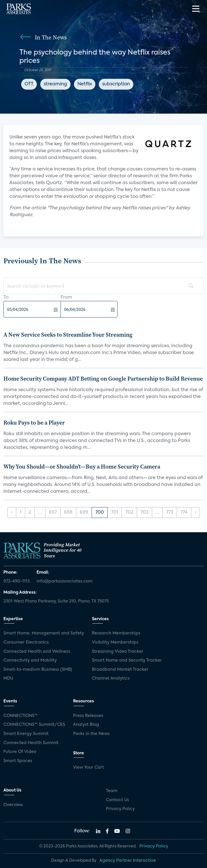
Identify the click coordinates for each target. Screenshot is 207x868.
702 (129, 513)
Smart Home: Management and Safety (44, 633)
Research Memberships (116, 633)
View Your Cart (89, 767)
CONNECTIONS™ (21, 716)
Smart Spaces (18, 761)
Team (112, 791)
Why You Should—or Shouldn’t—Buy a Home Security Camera (82, 467)
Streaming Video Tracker (118, 652)
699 (84, 513)
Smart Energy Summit (26, 734)
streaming (55, 84)
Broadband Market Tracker (120, 670)
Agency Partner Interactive (128, 861)
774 (184, 513)
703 (144, 513)
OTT (29, 84)
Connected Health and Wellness (37, 652)
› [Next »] (195, 513)
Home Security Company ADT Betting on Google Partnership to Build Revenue (103, 379)
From (66, 298)
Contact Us (117, 800)
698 (68, 513)
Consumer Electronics (26, 642)
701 (115, 513)
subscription (116, 84)
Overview (13, 805)
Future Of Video (20, 752)
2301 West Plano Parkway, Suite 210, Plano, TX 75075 (56, 601)
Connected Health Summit (31, 743)
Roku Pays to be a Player (34, 423)
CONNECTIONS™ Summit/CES (34, 725)
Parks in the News (91, 734)
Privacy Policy (120, 809)
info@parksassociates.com (65, 581)
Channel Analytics (111, 678)
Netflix (85, 84)
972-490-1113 (17, 581)
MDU (8, 678)
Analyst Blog (86, 725)
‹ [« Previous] (12, 513)
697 (53, 513)
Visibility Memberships (115, 642)
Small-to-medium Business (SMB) (38, 670)
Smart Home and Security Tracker (127, 660)
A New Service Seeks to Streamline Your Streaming (68, 335)
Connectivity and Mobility (30, 660)
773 (170, 513)
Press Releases (88, 716)
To (6, 298)
